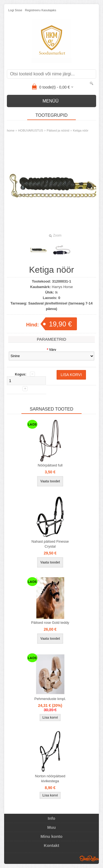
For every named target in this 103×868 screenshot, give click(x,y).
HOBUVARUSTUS (31, 130)
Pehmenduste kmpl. (50, 699)
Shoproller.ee (89, 858)
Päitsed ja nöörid (58, 130)
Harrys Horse (62, 287)
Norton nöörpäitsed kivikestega (50, 779)
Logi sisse (15, 10)
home (11, 130)
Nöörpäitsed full (50, 465)
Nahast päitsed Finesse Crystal (50, 544)
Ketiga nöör (80, 130)
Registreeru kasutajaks (41, 10)
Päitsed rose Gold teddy (50, 623)
